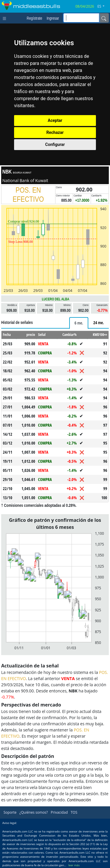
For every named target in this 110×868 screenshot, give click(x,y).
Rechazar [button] (55, 132)
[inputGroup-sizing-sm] (81, 18)
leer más (74, 865)
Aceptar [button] (55, 120)
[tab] (79, 323)
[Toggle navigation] (6, 18)
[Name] (104, 18)
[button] (103, 6)
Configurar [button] (55, 144)
